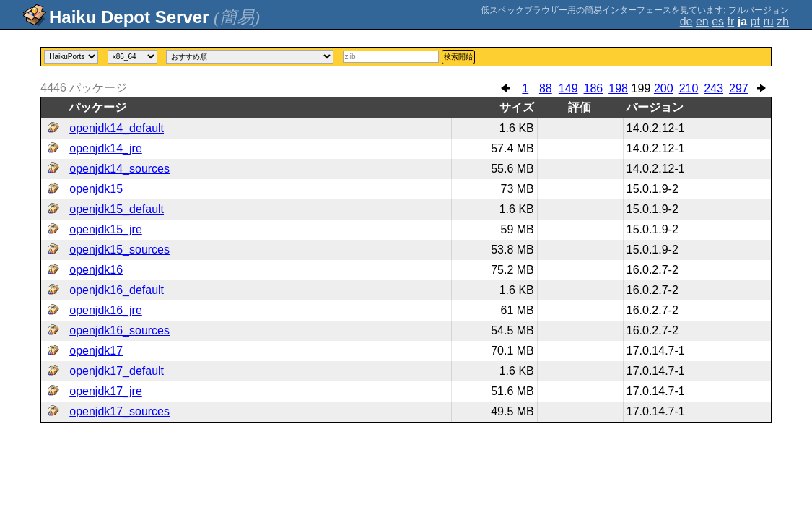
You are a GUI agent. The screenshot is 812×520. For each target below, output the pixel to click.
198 (618, 88)
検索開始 (458, 57)
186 (594, 88)
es (718, 21)
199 (641, 88)
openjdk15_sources (119, 250)
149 (568, 88)
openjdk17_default (117, 371)
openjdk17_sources (119, 411)
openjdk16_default (117, 290)
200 (664, 88)
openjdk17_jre (106, 391)
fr (731, 21)
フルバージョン (759, 10)
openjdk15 (96, 189)
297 (739, 88)
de (686, 21)
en (702, 21)
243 (713, 88)
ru (768, 21)
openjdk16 (96, 270)
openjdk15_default (117, 209)
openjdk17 (96, 351)
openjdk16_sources (119, 330)
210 (689, 88)
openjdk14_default (117, 128)
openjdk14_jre (106, 148)
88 (546, 88)
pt (755, 21)
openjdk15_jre (106, 229)
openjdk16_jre (106, 310)
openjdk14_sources (119, 169)
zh (783, 21)
